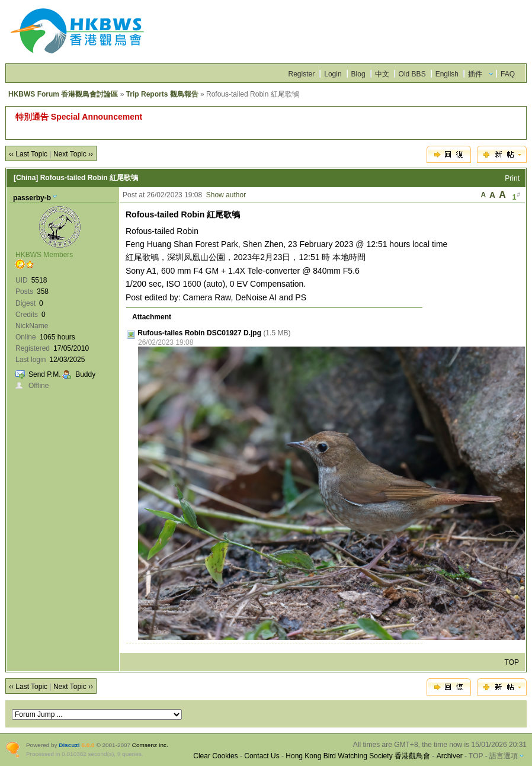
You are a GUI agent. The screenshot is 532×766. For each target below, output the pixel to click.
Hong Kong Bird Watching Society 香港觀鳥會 (358, 756)
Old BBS (412, 74)
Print (512, 178)
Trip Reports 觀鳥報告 (162, 94)
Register (302, 74)
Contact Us (262, 756)
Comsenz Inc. (150, 745)
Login (333, 74)
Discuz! (69, 745)
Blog (358, 74)
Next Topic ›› (73, 154)
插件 (475, 74)
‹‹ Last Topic (28, 154)
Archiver (450, 756)
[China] (26, 178)
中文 (382, 74)
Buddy (85, 374)
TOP (512, 662)
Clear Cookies (215, 756)
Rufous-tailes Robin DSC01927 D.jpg (199, 333)
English (447, 74)
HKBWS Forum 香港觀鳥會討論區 (63, 94)
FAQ (508, 74)
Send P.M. (44, 374)
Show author (226, 195)
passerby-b (32, 198)
